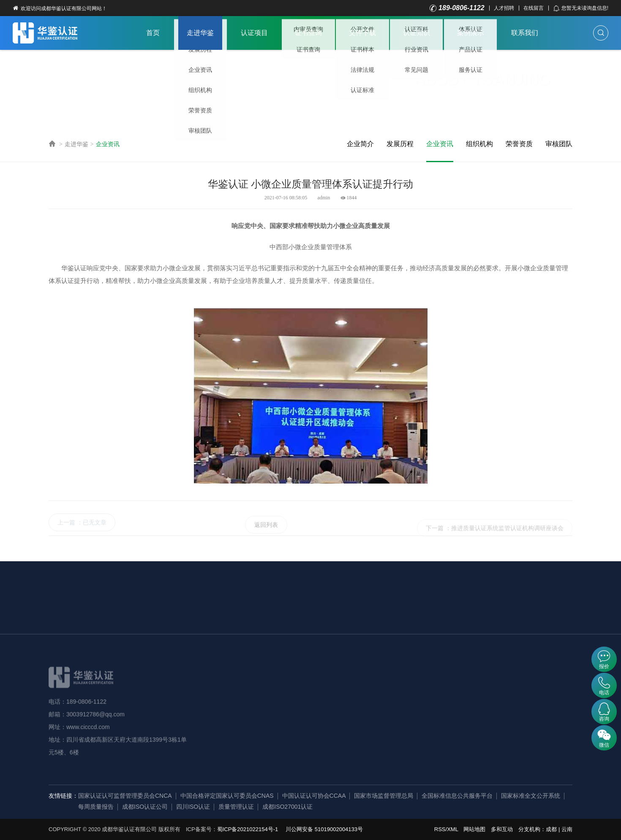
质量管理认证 (236, 807)
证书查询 (308, 33)
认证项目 (254, 33)
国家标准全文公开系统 (531, 796)
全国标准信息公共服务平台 (457, 796)
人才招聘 (504, 8)
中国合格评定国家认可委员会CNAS (227, 796)
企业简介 (360, 144)
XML (452, 829)
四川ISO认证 (193, 807)
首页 (153, 33)
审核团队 (559, 144)
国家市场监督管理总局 (384, 796)
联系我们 (525, 33)
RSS (440, 829)
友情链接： (63, 796)
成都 (551, 829)
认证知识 (417, 33)
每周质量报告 (96, 807)
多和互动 (502, 829)
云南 (567, 829)
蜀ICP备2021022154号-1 (248, 829)
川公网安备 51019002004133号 (324, 829)
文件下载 (362, 33)
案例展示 (471, 33)
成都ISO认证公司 (145, 807)
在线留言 (534, 8)
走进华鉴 (200, 33)
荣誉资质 (519, 144)
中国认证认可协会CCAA (314, 796)
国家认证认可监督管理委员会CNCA (125, 796)
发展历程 (400, 144)
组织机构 (479, 144)
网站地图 (474, 829)
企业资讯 (108, 144)
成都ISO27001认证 (287, 807)
